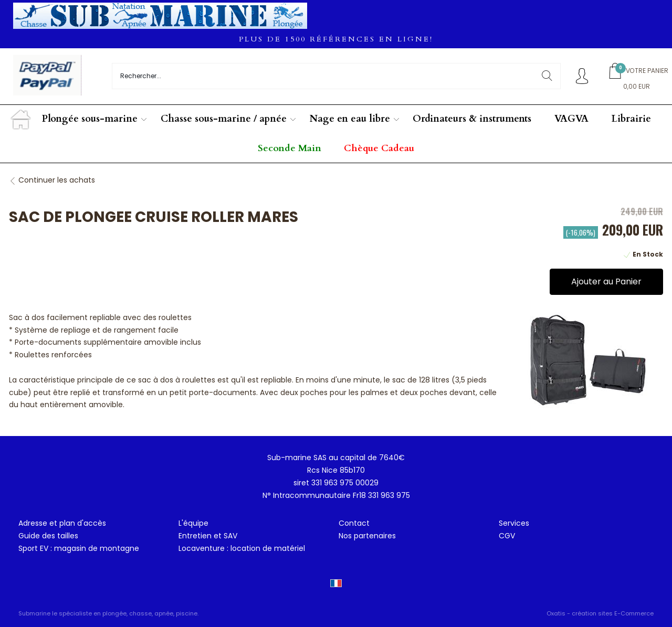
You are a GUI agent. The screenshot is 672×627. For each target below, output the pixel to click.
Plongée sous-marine (90, 119)
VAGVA (571, 119)
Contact (354, 523)
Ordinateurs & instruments (472, 119)
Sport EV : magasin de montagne (79, 548)
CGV (507, 536)
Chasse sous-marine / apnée (224, 119)
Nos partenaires (367, 536)
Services (514, 523)
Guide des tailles (48, 536)
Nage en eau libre (350, 119)
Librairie (631, 119)
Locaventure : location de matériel (242, 548)
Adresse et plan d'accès (62, 523)
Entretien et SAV (208, 536)
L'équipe (193, 523)
